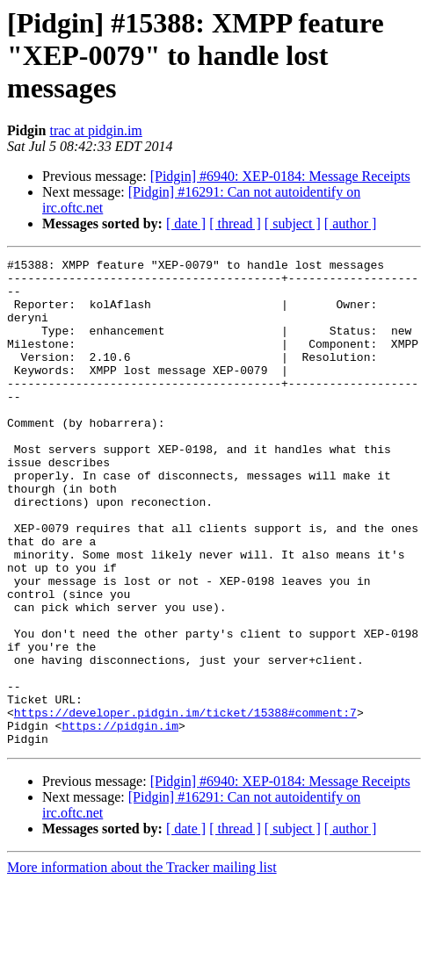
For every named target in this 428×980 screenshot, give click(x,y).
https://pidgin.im (120, 820)
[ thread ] (235, 223)
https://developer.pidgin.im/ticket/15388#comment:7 (185, 804)
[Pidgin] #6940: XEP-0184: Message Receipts (280, 176)
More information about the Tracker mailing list (142, 965)
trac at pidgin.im (95, 130)
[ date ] (186, 223)
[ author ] (351, 223)
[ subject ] (293, 223)
